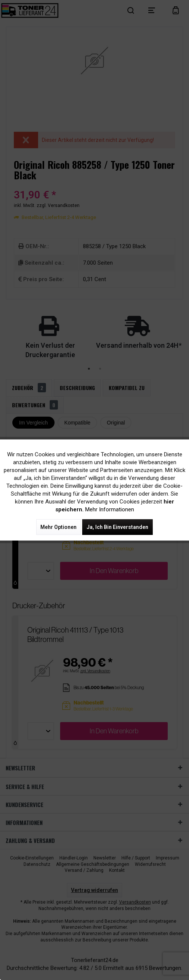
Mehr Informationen (110, 509)
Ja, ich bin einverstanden (117, 527)
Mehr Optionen (58, 527)
